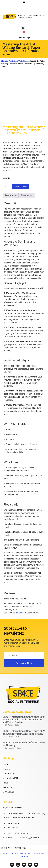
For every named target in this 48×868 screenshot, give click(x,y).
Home (4, 61)
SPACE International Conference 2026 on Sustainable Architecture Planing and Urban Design (24, 720)
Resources (8, 787)
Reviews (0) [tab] (27, 195)
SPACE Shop (8, 792)
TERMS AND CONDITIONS (32, 854)
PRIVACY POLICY (10, 854)
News (5, 783)
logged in (20, 613)
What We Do (9, 774)
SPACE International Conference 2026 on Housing (24, 744)
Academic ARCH (10, 778)
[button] (24, 2)
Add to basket (20, 186)
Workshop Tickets (17, 61)
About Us (7, 769)
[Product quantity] (6, 186)
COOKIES (24, 857)
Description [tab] (11, 195)
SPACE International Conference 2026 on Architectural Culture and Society (24, 732)
